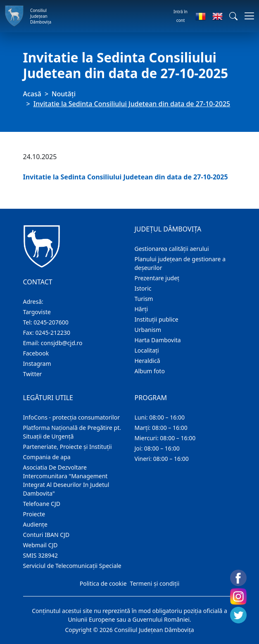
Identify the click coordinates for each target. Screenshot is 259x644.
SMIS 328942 (41, 555)
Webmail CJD (40, 545)
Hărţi (141, 309)
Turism (144, 299)
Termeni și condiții (155, 583)
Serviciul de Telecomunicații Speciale (72, 566)
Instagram (37, 364)
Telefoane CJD (42, 504)
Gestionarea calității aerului (172, 249)
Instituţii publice (157, 319)
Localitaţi (147, 350)
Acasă (32, 94)
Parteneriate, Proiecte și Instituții (68, 447)
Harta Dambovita (158, 340)
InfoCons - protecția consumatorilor (72, 417)
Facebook (36, 353)
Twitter (33, 374)
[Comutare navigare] (247, 16)
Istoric (143, 288)
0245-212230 (53, 333)
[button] (233, 16)
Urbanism (148, 330)
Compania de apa (47, 457)
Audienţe (35, 524)
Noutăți (64, 94)
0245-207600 (51, 322)
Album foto (150, 371)
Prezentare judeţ (157, 278)
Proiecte (34, 514)
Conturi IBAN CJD (46, 535)
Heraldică (147, 361)
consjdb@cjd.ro (62, 343)
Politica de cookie (103, 583)
